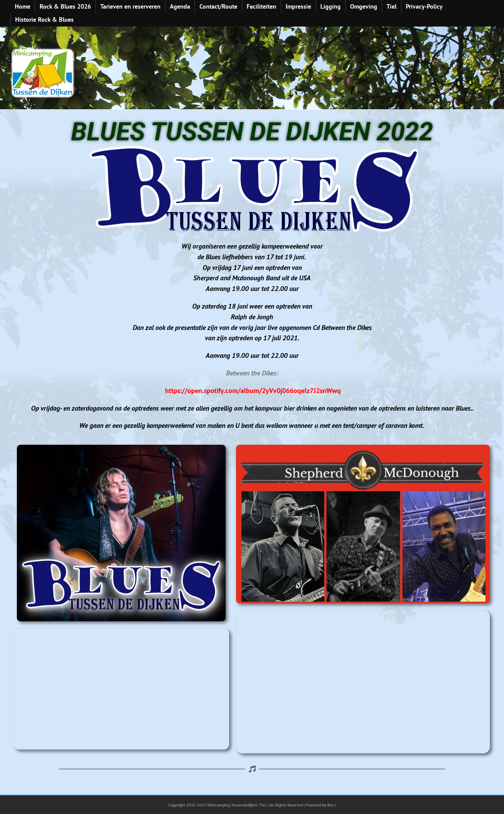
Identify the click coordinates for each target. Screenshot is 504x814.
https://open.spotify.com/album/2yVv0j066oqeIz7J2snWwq (253, 391)
